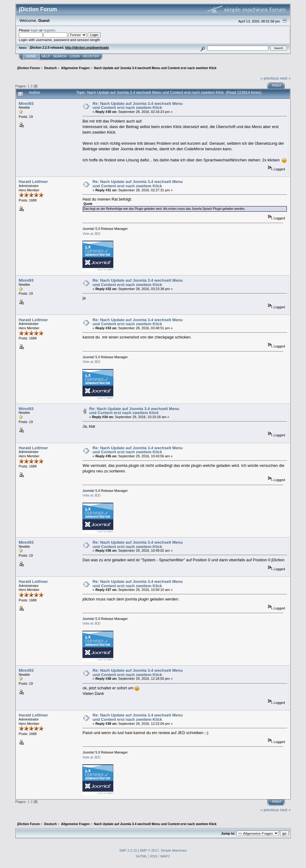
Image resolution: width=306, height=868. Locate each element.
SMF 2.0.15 (128, 850)
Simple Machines (174, 850)
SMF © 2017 (149, 850)
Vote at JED (91, 234)
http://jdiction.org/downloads (87, 48)
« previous (270, 78)
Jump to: (228, 833)
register (49, 30)
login (34, 30)
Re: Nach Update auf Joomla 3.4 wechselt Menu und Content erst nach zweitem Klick (138, 106)
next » (285, 78)
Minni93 (26, 104)
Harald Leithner (34, 182)
